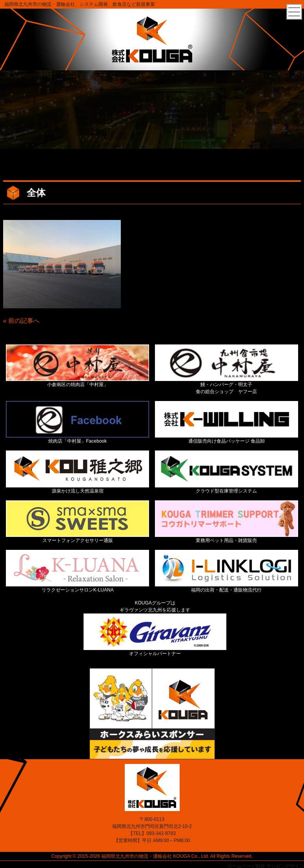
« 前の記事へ (21, 321)
